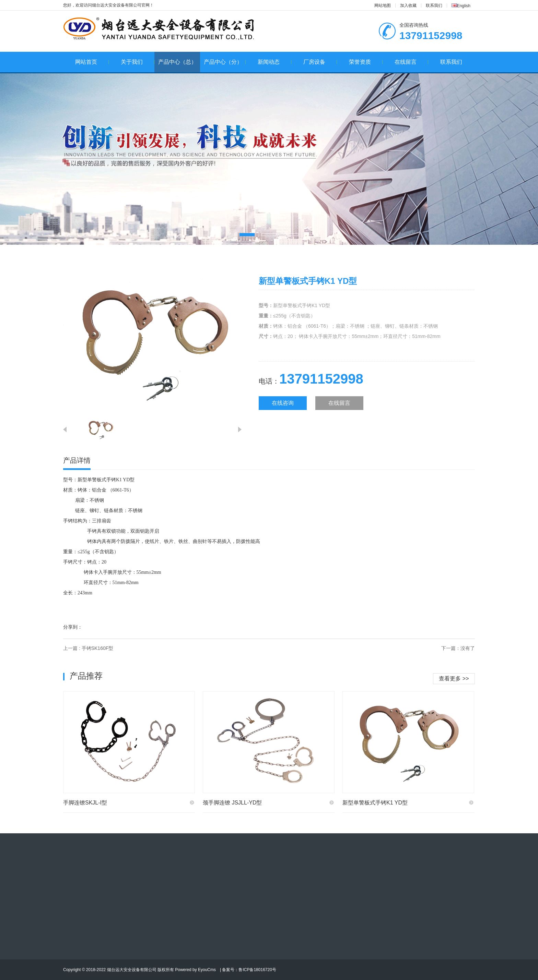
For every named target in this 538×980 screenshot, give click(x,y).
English (461, 6)
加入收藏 (408, 5)
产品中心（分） (225, 62)
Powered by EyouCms (195, 970)
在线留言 (412, 62)
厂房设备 (320, 62)
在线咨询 (283, 403)
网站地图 (383, 5)
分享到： (73, 627)
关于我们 (138, 62)
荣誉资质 (366, 62)
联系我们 (434, 5)
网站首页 (92, 62)
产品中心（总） (177, 62)
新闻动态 (275, 62)
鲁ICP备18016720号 (257, 970)
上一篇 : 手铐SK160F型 (88, 648)
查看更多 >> (454, 679)
